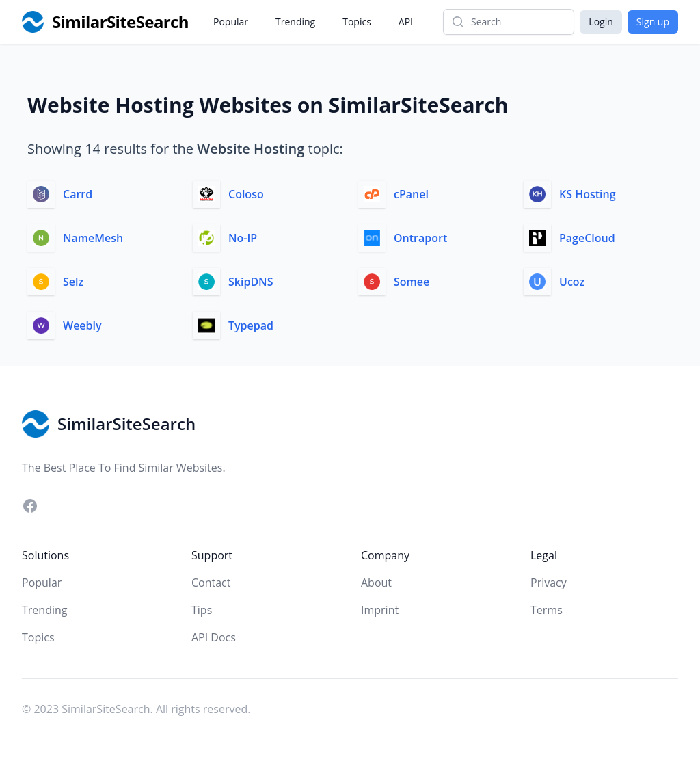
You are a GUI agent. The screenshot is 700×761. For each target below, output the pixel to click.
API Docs (214, 637)
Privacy (549, 583)
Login (601, 22)
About (376, 583)
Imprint (380, 610)
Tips (202, 610)
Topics (357, 22)
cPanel (411, 194)
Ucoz (572, 282)
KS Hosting (588, 194)
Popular (231, 22)
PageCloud (587, 238)
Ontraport (420, 238)
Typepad (251, 325)
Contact (211, 583)
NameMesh (93, 238)
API (406, 22)
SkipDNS (251, 282)
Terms (547, 610)
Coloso (246, 194)
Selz (73, 282)
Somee (412, 282)
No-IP (243, 238)
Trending (295, 22)
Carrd (78, 194)
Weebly (82, 325)
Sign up (653, 22)
